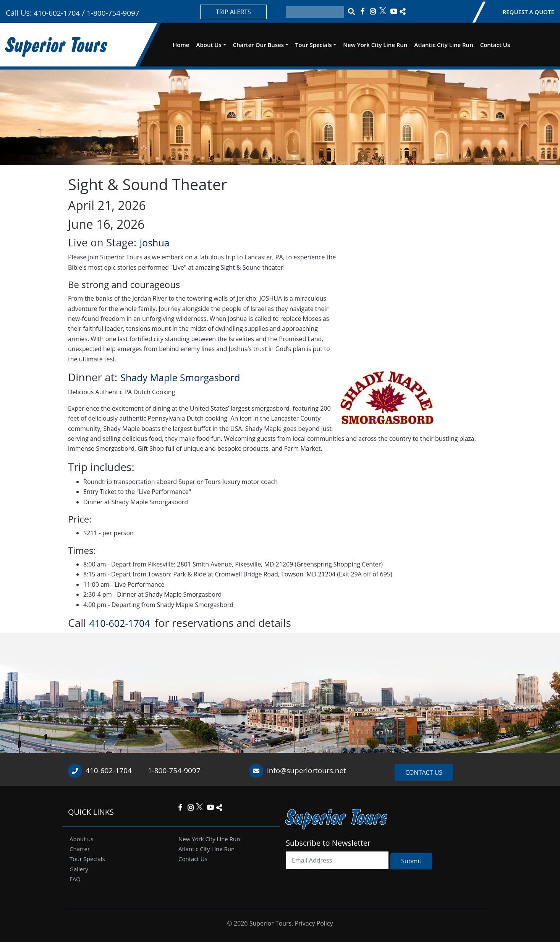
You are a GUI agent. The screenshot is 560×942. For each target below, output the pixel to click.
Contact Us (495, 45)
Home (181, 45)
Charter (80, 849)
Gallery (79, 869)
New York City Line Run (375, 45)
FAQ (75, 879)
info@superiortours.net (307, 770)
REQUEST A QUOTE (528, 12)
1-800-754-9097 (113, 13)
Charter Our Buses (259, 45)
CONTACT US (424, 772)
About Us (209, 45)
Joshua (154, 243)
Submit (411, 861)
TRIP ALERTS (233, 12)
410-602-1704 (56, 13)
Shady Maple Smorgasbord (180, 377)
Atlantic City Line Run (443, 45)
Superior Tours (57, 45)
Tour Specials (314, 45)
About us (81, 839)
